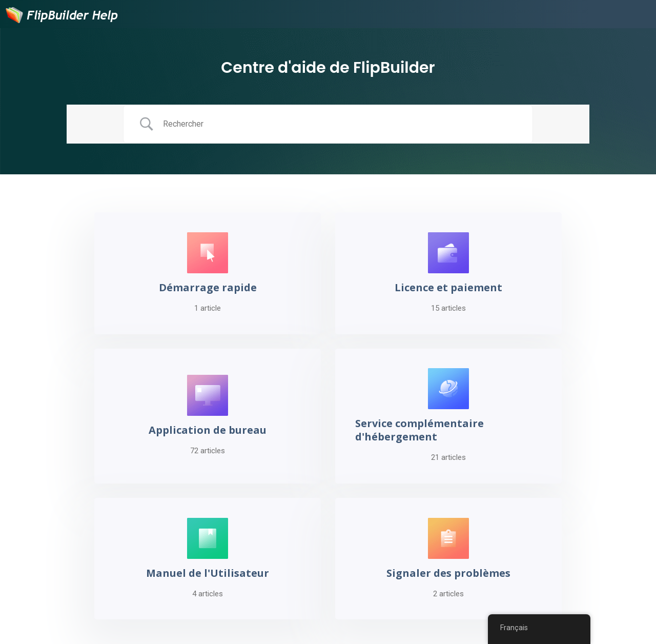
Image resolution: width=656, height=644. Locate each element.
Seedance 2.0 (221, 629)
